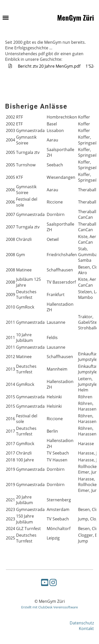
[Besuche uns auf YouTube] (45, 582)
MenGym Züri (76, 18)
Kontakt (86, 628)
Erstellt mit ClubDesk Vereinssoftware (49, 607)
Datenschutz (82, 623)
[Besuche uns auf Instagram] (53, 582)
